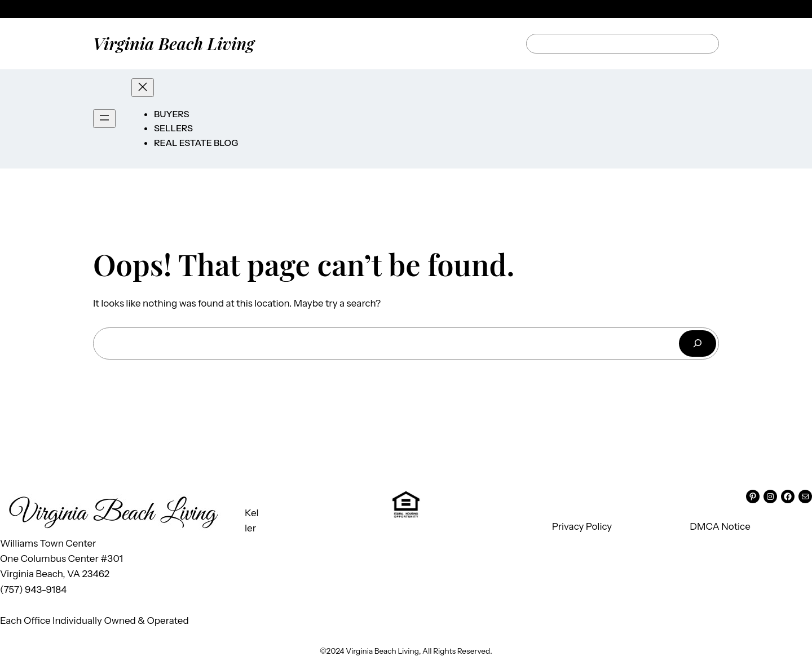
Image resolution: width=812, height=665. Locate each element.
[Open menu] (104, 119)
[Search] (698, 343)
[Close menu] (143, 88)
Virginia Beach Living (174, 43)
